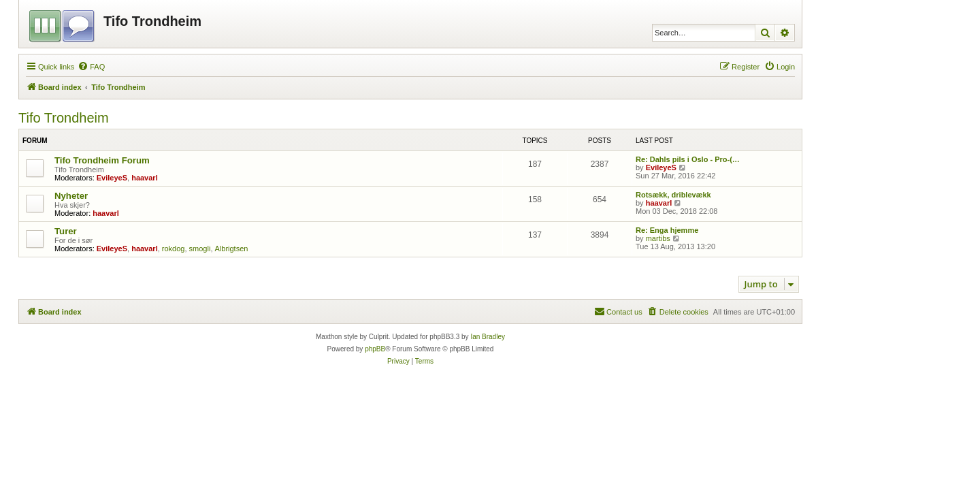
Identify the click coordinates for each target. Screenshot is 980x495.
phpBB (375, 349)
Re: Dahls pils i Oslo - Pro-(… (688, 159)
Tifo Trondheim (64, 118)
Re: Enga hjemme (667, 230)
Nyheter (71, 196)
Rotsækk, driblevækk (673, 195)
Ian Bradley (488, 337)
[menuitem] (91, 67)
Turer (66, 231)
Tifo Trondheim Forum (102, 160)
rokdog (174, 249)
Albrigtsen (232, 249)
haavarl (145, 178)
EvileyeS (112, 178)
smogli (200, 249)
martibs (658, 238)
